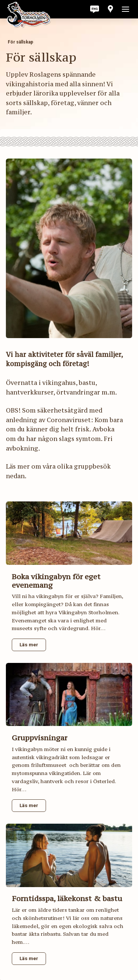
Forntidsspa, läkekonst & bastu (67, 898)
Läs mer (29, 644)
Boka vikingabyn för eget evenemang (56, 581)
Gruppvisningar (40, 738)
